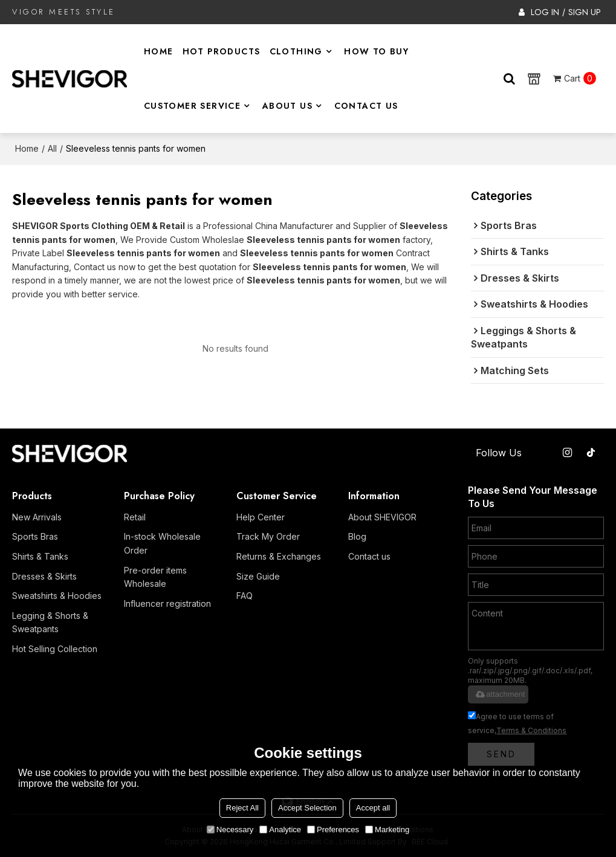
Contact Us (366, 106)
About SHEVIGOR (382, 517)
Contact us (369, 556)
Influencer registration (167, 603)
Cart (580, 79)
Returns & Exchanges (279, 556)
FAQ (245, 596)
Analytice (280, 830)
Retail (135, 517)
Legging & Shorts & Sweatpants (50, 623)
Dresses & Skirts (44, 576)
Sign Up (585, 12)
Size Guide (258, 576)
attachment (499, 694)
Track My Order (268, 536)
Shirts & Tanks (40, 556)
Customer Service (192, 106)
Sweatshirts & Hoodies (57, 596)
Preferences (333, 830)
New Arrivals (37, 517)
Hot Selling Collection (55, 649)
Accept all (373, 808)
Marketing (387, 830)
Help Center (261, 517)
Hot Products (222, 51)
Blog (357, 536)
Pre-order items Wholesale (155, 577)
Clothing (296, 51)
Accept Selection (307, 808)
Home (159, 51)
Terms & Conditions (531, 730)
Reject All (242, 808)
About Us (287, 106)
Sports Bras (35, 536)
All (52, 148)
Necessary (230, 830)
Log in (545, 12)
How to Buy (376, 51)
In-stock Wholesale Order (162, 543)
